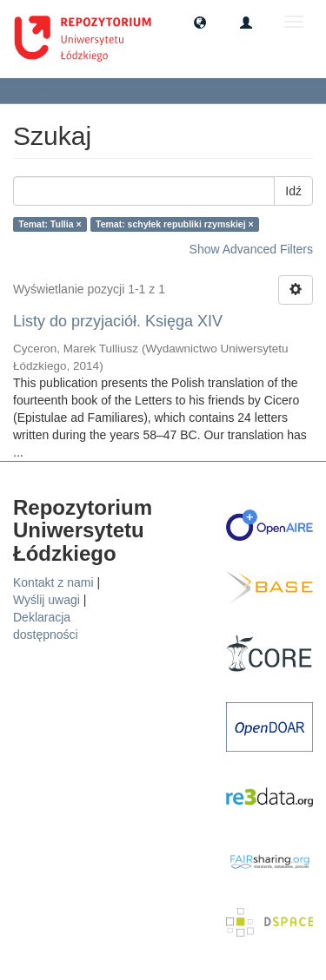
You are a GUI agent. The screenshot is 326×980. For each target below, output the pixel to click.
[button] (200, 22)
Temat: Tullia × (50, 224)
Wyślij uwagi (47, 600)
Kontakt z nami (53, 582)
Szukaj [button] (47, 90)
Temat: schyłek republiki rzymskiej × (175, 224)
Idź (293, 191)
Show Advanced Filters (251, 249)
